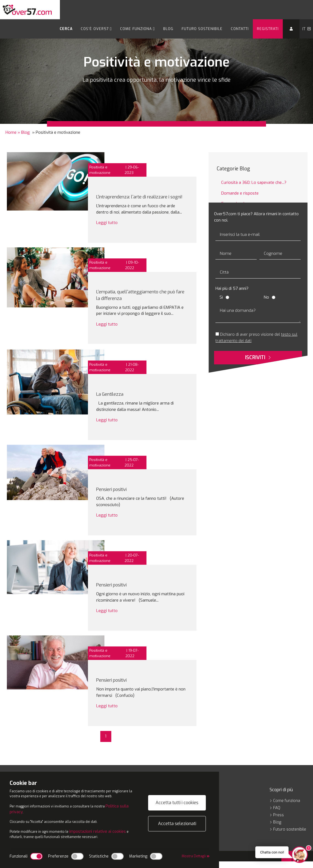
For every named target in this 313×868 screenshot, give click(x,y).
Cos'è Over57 (96, 29)
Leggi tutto (107, 229)
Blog (168, 29)
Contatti (240, 29)
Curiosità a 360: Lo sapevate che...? (254, 182)
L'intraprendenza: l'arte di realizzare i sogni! (142, 199)
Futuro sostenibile (202, 29)
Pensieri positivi (116, 496)
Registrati (268, 29)
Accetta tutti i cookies (177, 798)
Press (277, 822)
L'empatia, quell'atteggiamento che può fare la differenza (141, 301)
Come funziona (138, 29)
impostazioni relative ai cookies (107, 831)
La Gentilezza (113, 401)
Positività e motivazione (100, 170)
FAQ (275, 814)
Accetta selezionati (177, 819)
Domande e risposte (240, 193)
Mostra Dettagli (193, 856)
